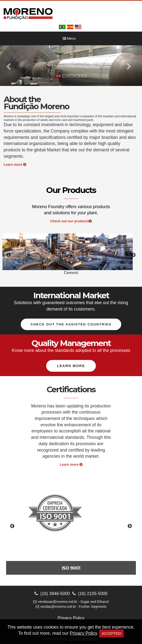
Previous (9, 255)
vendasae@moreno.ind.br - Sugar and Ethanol (71, 602)
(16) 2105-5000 (90, 594)
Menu (69, 38)
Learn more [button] (71, 366)
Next (133, 255)
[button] (11, 66)
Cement (71, 273)
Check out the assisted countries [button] (71, 324)
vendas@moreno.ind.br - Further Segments (71, 607)
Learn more (15, 165)
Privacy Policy (71, 618)
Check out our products (71, 221)
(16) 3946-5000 (52, 594)
